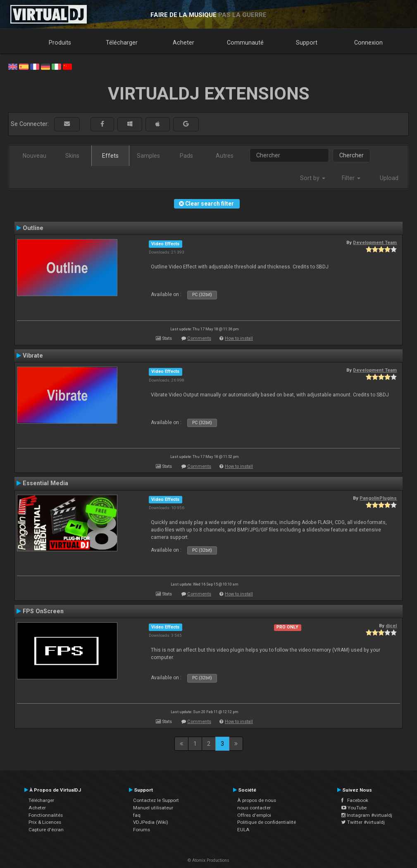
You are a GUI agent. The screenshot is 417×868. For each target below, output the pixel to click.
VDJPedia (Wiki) (151, 822)
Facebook (355, 800)
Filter (351, 178)
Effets (110, 156)
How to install (239, 338)
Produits (60, 43)
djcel (391, 626)
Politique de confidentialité (267, 822)
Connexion (368, 43)
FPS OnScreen (43, 611)
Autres (225, 156)
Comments (199, 338)
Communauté (245, 43)
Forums (142, 830)
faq (137, 815)
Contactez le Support (156, 800)
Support (307, 43)
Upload (389, 178)
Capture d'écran (46, 830)
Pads (186, 156)
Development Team (375, 242)
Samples (148, 156)
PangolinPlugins (378, 498)
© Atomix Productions (208, 860)
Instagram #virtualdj (367, 815)
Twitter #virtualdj (363, 822)
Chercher (351, 155)
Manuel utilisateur (153, 808)
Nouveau (35, 156)
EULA (243, 830)
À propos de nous (257, 800)
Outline (33, 228)
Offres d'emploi (254, 815)
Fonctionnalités (46, 815)
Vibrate (33, 356)
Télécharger (122, 43)
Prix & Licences (45, 822)
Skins (72, 156)
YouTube (354, 808)
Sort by (313, 178)
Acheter (183, 43)
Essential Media (45, 483)
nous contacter (254, 808)
